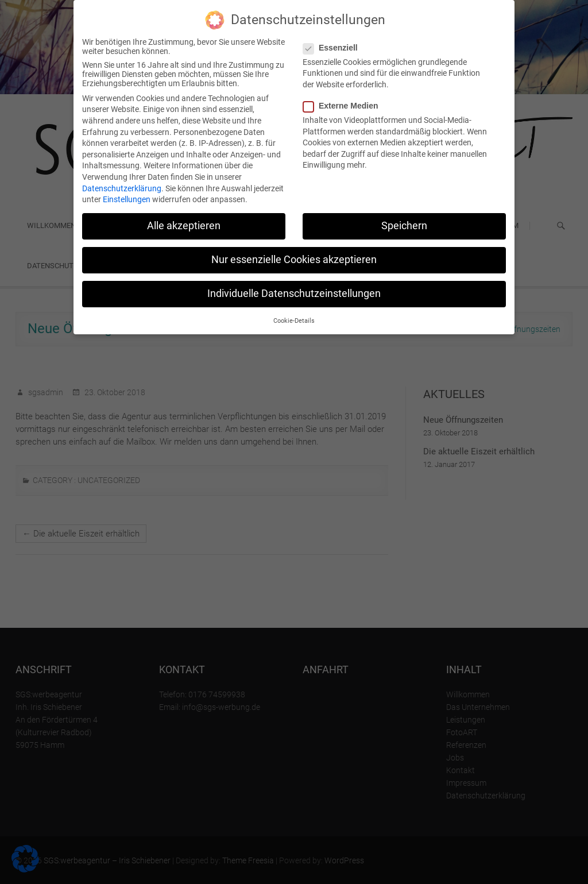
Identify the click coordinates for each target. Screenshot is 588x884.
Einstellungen (127, 199)
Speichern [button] (404, 226)
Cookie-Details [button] (294, 321)
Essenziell (334, 48)
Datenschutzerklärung (122, 188)
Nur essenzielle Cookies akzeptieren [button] (294, 260)
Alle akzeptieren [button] (184, 226)
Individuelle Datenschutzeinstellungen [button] (294, 294)
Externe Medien (344, 106)
